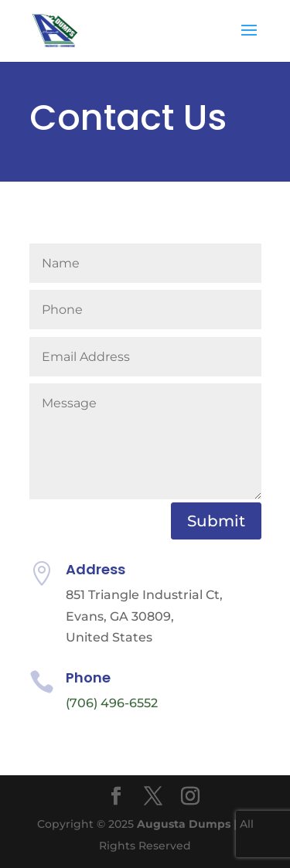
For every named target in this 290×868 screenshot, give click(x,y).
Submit (216, 521)
